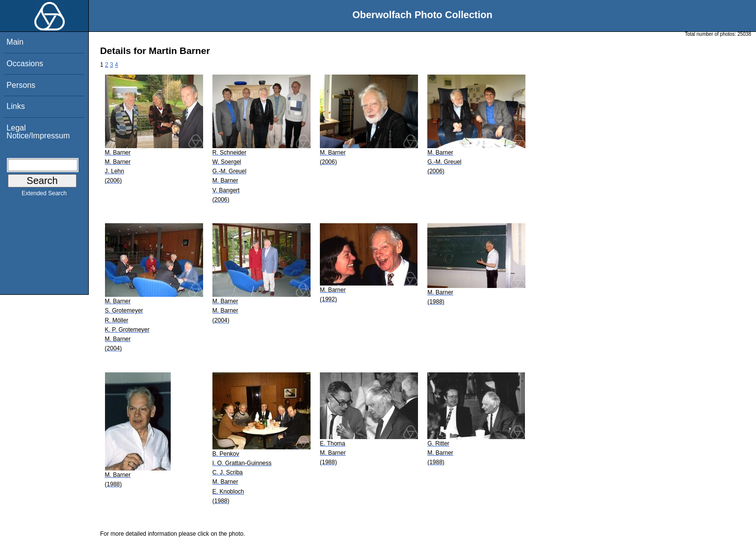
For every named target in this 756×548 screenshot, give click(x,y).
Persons (21, 85)
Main (15, 42)
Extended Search (44, 195)
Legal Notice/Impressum (38, 132)
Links (15, 106)
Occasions (25, 64)
